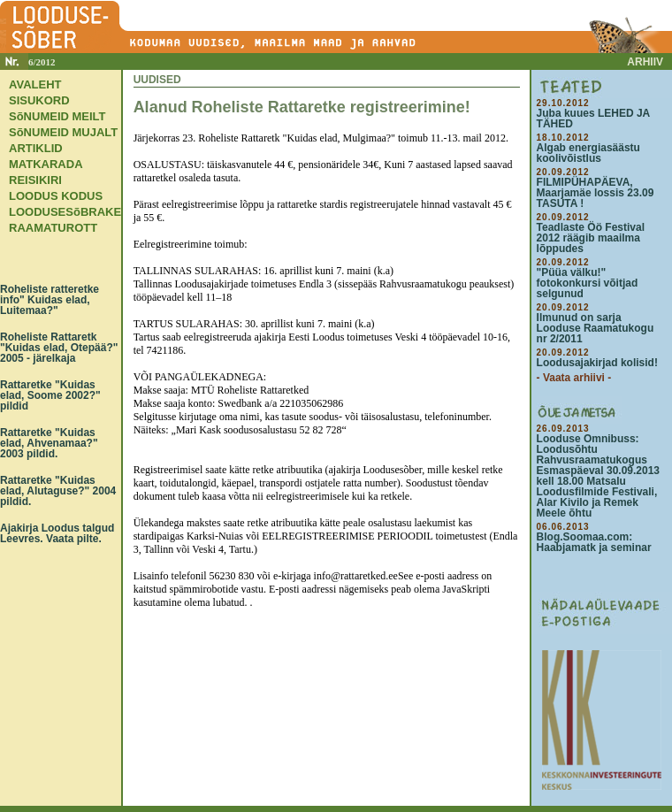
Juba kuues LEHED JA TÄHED (593, 119)
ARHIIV (645, 62)
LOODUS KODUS (56, 196)
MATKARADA (46, 164)
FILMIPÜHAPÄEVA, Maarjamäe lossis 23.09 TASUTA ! (596, 193)
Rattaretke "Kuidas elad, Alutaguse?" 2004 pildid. (58, 491)
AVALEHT (35, 84)
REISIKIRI (35, 180)
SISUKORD (39, 100)
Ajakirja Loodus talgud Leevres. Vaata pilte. (57, 533)
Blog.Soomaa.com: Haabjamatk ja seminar (594, 542)
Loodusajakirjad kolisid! (597, 363)
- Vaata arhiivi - (574, 378)
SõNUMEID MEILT (57, 116)
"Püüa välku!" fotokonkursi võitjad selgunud (588, 283)
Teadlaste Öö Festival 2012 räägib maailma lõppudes (591, 238)
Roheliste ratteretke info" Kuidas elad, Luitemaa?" (50, 300)
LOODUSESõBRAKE (65, 212)
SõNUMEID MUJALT (63, 132)
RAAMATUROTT (53, 228)
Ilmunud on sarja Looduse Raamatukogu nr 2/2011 (596, 328)
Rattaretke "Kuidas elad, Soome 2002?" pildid (50, 395)
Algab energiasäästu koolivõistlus (588, 153)
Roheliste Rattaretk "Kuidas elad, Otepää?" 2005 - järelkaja (59, 348)
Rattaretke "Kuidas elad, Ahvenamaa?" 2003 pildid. (49, 443)
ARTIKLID (36, 148)
